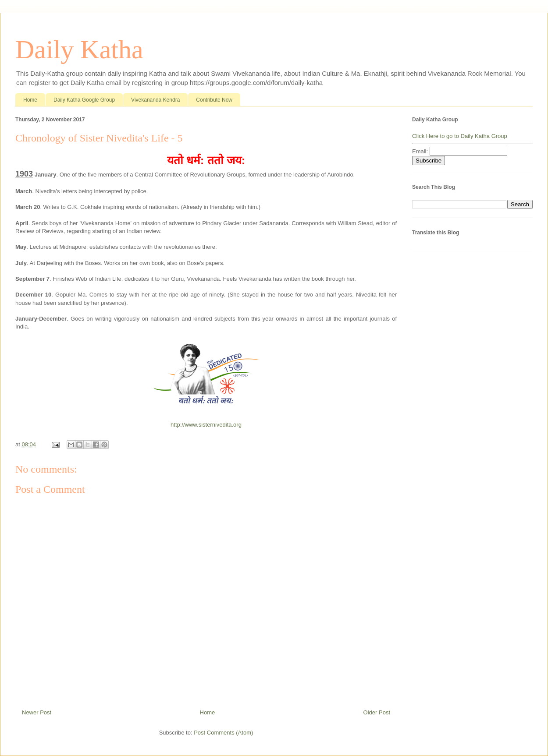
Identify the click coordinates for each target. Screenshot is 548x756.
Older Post (377, 712)
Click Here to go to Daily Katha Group (460, 136)
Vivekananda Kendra (155, 100)
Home (30, 100)
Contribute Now (214, 100)
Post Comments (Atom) (223, 733)
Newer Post (37, 712)
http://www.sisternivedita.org (206, 425)
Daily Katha (79, 49)
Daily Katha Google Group (84, 100)
